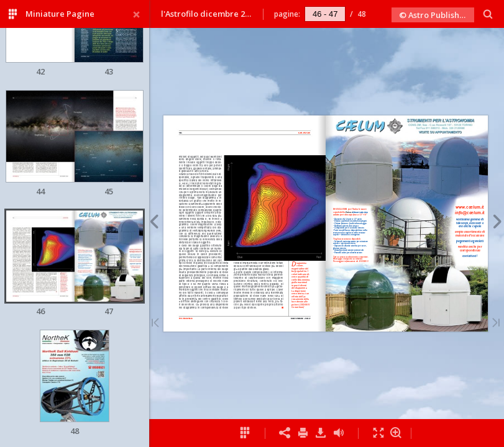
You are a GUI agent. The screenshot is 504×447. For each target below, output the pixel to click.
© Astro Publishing (435, 15)
